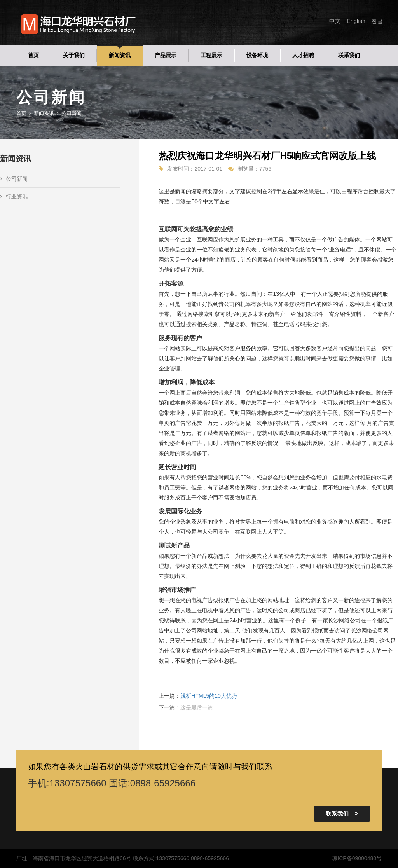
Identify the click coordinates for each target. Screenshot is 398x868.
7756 (265, 169)
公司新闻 (14, 179)
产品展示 (166, 55)
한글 (377, 21)
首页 (33, 55)
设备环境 (257, 55)
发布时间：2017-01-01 (195, 169)
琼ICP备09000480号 (357, 858)
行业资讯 (14, 196)
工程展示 (211, 55)
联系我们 (349, 55)
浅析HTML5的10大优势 (209, 696)
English (356, 21)
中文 (335, 21)
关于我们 (74, 55)
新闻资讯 (120, 55)
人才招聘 (303, 55)
